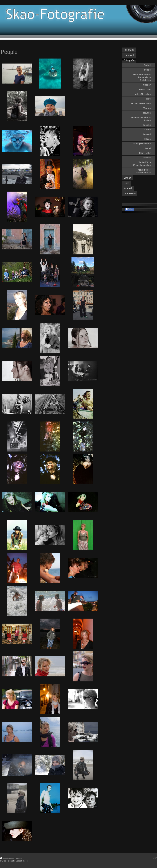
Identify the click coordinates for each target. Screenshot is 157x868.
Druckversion (7, 858)
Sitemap (19, 858)
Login (155, 858)
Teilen (130, 209)
